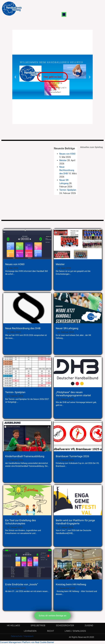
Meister (63, 160)
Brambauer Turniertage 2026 (72, 456)
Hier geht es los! (52, 77)
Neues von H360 (67, 154)
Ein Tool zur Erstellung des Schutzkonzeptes (21, 522)
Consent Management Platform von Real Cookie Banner (27, 642)
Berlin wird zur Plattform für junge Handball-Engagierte (75, 522)
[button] (64, 14)
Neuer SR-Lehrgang (67, 328)
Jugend (89, 626)
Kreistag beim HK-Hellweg (71, 584)
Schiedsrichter (65, 626)
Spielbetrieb (38, 626)
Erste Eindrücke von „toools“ (22, 584)
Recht (51, 631)
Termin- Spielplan (68, 190)
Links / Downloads (75, 631)
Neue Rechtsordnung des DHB (67, 170)
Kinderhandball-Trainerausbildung (25, 456)
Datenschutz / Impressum (22, 636)
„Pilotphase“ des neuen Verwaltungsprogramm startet (73, 394)
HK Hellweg (13, 626)
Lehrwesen (30, 631)
